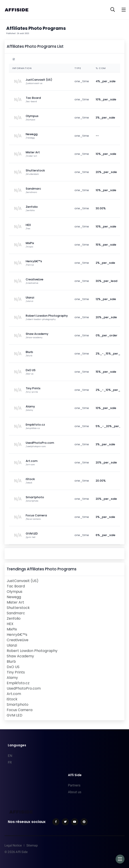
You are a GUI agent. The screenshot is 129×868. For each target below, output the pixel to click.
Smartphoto (18, 705)
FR (10, 762)
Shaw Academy (20, 656)
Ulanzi (12, 645)
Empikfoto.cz (18, 683)
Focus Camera (20, 710)
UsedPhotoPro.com (24, 688)
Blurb (11, 661)
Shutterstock (18, 608)
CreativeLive (18, 640)
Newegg (14, 597)
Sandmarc (16, 613)
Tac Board (16, 586)
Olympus (15, 592)
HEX (10, 624)
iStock (12, 699)
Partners (74, 785)
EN (10, 756)
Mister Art (15, 602)
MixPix (12, 629)
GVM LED (15, 715)
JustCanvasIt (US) (23, 581)
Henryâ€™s (17, 635)
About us (75, 792)
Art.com (14, 694)
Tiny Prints (16, 672)
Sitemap (32, 845)
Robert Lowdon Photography (32, 651)
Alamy (12, 678)
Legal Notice (13, 845)
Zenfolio (14, 618)
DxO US (13, 667)
